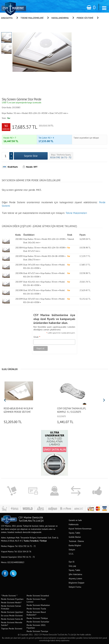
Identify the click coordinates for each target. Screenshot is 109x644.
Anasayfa (7, 18)
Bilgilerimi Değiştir (77, 583)
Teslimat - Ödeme (76, 541)
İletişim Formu (75, 587)
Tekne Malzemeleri (32, 18)
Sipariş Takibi (74, 533)
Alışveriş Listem (75, 579)
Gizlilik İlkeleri (75, 537)
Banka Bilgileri (75, 545)
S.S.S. (71, 554)
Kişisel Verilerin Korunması (80, 529)
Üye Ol (72, 562)
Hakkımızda (74, 524)
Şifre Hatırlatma (75, 574)
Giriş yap (72, 566)
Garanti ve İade (75, 520)
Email (37, 337)
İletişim (72, 550)
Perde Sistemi (85, 18)
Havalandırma (60, 18)
